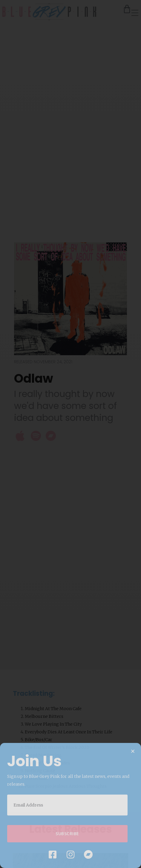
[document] (70, 434)
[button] (133, 751)
